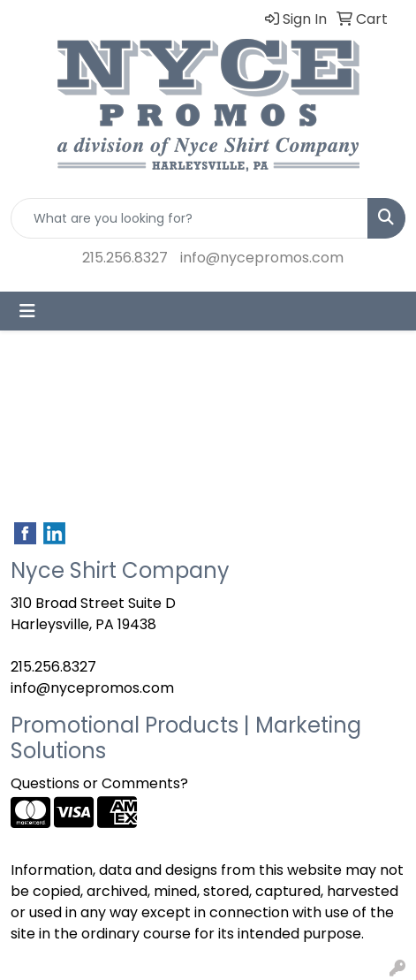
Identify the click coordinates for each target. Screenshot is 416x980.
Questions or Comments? (99, 783)
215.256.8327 (125, 258)
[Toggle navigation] (27, 311)
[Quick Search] (189, 218)
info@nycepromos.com (262, 258)
